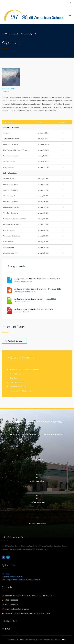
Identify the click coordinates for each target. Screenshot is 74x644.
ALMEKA (64, 640)
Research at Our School (19, 387)
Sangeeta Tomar (8, 89)
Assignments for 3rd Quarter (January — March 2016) (35, 299)
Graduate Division (17, 382)
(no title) (6, 629)
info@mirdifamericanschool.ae (17, 609)
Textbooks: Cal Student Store (21, 391)
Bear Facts (14, 378)
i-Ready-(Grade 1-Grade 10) (13, 577)
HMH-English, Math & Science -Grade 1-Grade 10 (21, 580)
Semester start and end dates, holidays (25, 369)
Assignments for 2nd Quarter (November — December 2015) (38, 289)
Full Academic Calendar (14, 341)
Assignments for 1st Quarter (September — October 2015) (37, 279)
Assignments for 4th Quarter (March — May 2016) (34, 309)
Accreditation (15, 374)
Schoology (6, 574)
